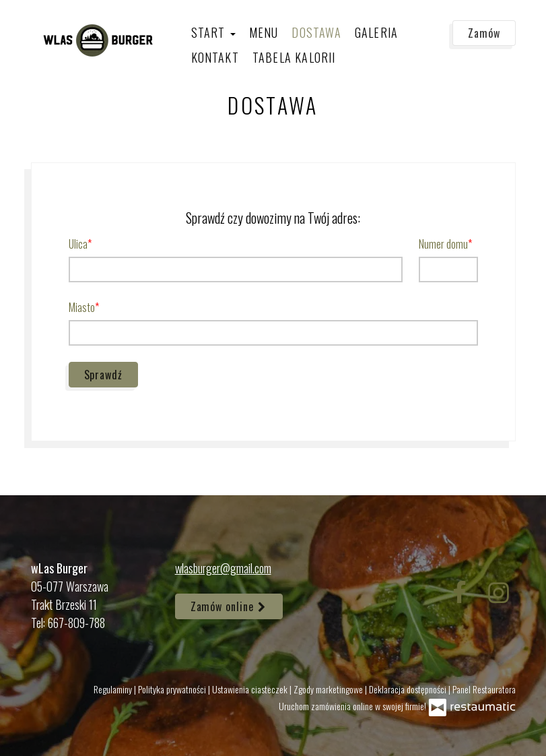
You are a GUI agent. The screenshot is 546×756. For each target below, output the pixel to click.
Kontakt (215, 57)
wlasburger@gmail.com (223, 568)
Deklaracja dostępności (409, 689)
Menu (264, 32)
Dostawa (316, 32)
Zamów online (229, 606)
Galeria (376, 32)
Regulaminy (114, 689)
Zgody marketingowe (329, 689)
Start (213, 32)
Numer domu (443, 244)
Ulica (78, 244)
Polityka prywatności (173, 689)
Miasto (82, 307)
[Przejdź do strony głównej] (98, 40)
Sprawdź (103, 375)
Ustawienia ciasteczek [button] (251, 689)
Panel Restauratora (484, 689)
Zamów (484, 33)
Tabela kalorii (294, 57)
